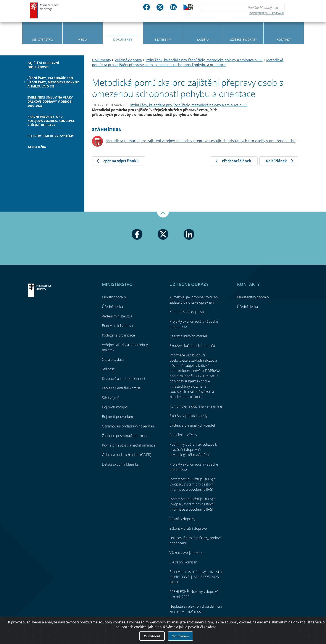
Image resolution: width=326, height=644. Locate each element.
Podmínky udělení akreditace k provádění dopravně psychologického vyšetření (193, 450)
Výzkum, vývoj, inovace (186, 553)
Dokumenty (123, 40)
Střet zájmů (111, 398)
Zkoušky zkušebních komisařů (192, 346)
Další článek (276, 161)
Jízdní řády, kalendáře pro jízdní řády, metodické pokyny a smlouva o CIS (53, 82)
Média (82, 40)
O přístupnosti (288, 629)
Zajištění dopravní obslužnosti (43, 65)
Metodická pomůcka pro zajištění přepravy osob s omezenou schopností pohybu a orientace (188, 62)
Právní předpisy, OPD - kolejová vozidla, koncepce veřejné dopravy (51, 121)
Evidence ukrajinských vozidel (192, 425)
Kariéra (203, 40)
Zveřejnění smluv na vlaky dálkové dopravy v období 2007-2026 (50, 101)
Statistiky (163, 40)
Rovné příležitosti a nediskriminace (129, 445)
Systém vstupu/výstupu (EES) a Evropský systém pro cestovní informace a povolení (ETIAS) (192, 484)
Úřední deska (112, 307)
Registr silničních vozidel (188, 336)
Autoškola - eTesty (183, 435)
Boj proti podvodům (117, 417)
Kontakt (284, 40)
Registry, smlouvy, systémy (51, 136)
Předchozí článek (236, 161)
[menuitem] (42, 32)
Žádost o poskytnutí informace (125, 436)
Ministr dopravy (114, 297)
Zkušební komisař (183, 562)
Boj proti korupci (115, 407)
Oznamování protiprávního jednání (128, 426)
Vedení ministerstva (117, 316)
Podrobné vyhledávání (267, 13)
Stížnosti (108, 369)
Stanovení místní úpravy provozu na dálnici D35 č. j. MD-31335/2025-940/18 (196, 577)
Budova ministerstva (117, 326)
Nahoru (163, 215)
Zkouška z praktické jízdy (188, 416)
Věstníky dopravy (182, 519)
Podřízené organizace (118, 335)
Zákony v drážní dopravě (188, 528)
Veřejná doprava (128, 60)
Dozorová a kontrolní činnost (124, 379)
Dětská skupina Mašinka (120, 464)
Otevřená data (113, 359)
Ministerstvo (42, 40)
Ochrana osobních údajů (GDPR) (127, 455)
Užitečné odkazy (243, 40)
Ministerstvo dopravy (44, 10)
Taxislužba (37, 147)
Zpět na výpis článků (121, 161)
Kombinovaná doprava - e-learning (196, 406)
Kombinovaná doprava (187, 312)
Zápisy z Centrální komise (121, 388)
